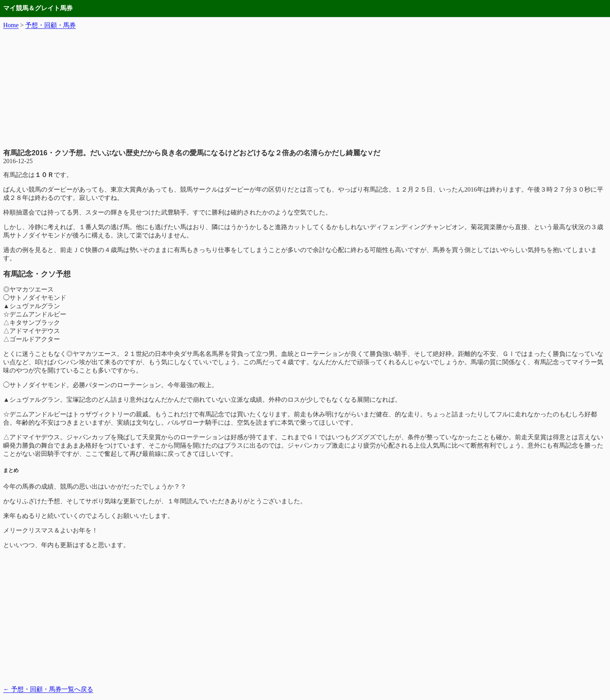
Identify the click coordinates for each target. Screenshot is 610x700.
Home (11, 25)
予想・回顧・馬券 (51, 25)
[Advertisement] (305, 89)
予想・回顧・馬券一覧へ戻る (48, 689)
